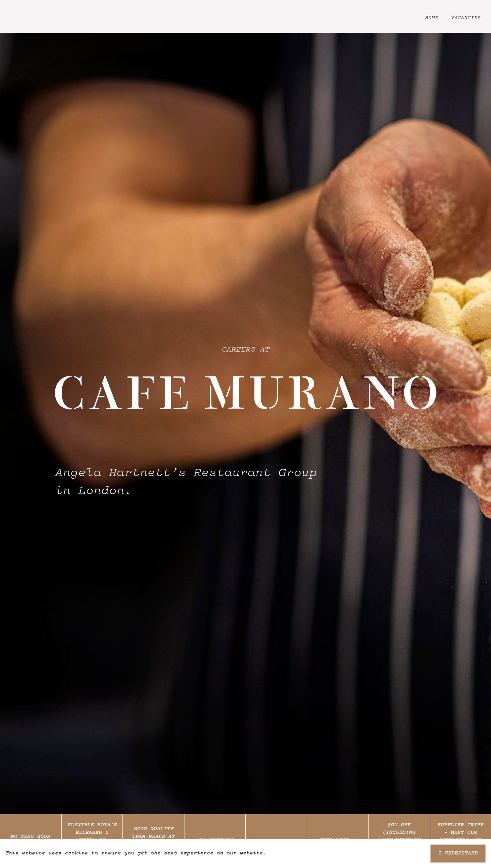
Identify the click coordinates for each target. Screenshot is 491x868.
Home (432, 18)
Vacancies (466, 18)
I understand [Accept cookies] (458, 853)
